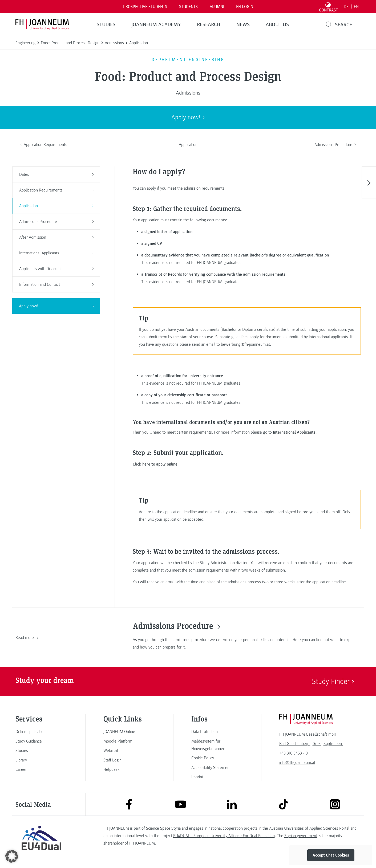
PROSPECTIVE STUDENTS (145, 7)
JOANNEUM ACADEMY (156, 25)
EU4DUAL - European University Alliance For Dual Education (224, 836)
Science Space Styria (163, 828)
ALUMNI (217, 7)
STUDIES (106, 25)
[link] (42, 732)
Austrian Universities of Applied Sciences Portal (309, 828)
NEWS (243, 25)
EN (356, 7)
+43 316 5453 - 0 (294, 753)
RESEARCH (209, 25)
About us (277, 25)
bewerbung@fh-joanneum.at (245, 344)
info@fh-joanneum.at (297, 763)
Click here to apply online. (156, 464)
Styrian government (301, 836)
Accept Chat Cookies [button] (331, 855)
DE (346, 7)
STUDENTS (188, 7)
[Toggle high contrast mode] (328, 7)
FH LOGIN (245, 7)
